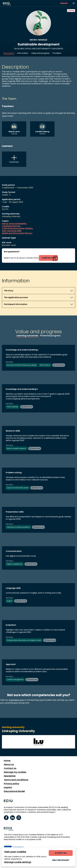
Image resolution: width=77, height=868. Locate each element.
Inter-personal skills (12, 231)
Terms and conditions (16, 780)
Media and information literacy (17, 233)
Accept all (61, 853)
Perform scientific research (16, 448)
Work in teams (45, 365)
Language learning (11, 226)
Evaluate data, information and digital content (24, 640)
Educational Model (14, 791)
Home (7, 761)
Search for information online (18, 488)
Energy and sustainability (14, 224)
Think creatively (12, 407)
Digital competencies (15, 564)
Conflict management (15, 680)
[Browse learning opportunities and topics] (74, 3)
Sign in (64, 3)
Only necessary (61, 860)
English (9, 601)
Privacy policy (12, 784)
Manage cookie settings (18, 862)
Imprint (8, 787)
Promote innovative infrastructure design (22, 365)
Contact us (10, 768)
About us (9, 764)
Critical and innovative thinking (17, 228)
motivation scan (16, 700)
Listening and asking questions (18, 527)
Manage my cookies (15, 772)
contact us (48, 258)
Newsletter (10, 776)
